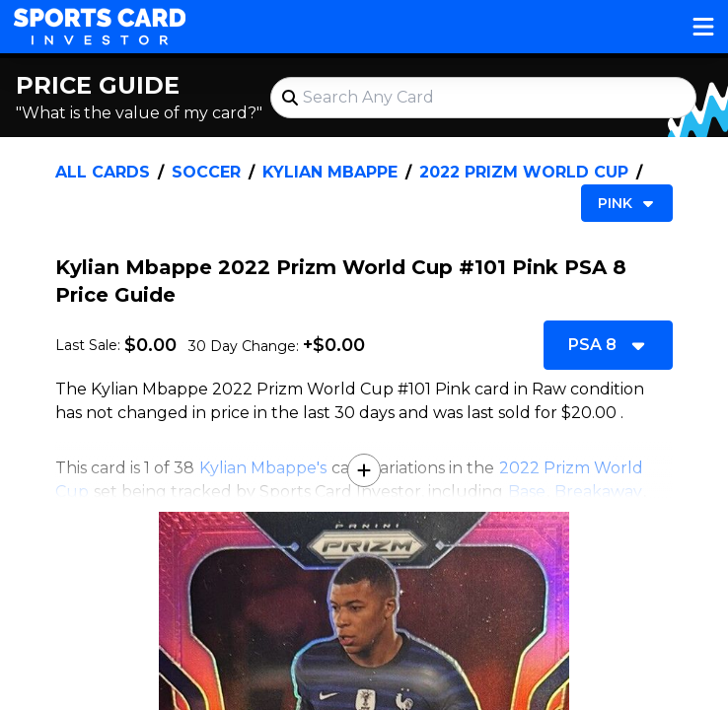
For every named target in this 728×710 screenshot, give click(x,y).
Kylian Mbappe (330, 172)
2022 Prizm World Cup (524, 172)
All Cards (103, 172)
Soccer (206, 172)
